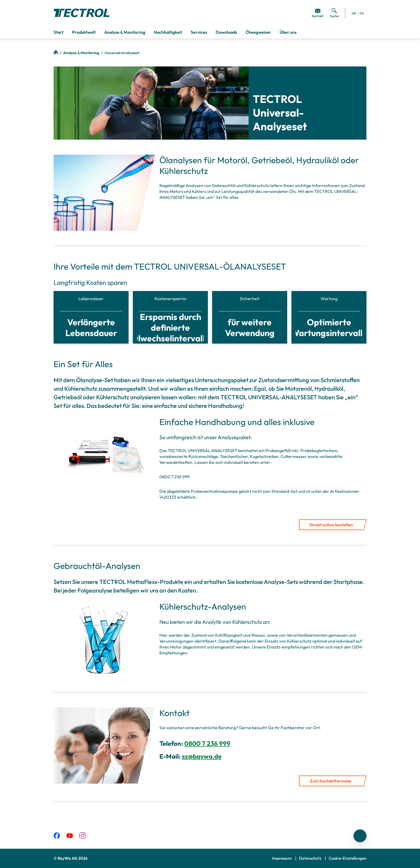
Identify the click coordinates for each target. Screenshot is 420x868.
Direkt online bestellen (331, 525)
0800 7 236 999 (207, 743)
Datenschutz (311, 858)
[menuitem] (318, 13)
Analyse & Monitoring (82, 53)
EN (362, 13)
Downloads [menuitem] (226, 32)
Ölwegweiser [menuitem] (258, 32)
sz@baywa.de (202, 756)
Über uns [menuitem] (288, 32)
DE (354, 13)
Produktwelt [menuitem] (84, 32)
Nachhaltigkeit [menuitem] (168, 32)
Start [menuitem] (59, 32)
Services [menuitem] (199, 32)
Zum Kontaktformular (331, 781)
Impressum (282, 858)
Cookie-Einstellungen (348, 858)
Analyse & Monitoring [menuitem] (125, 32)
